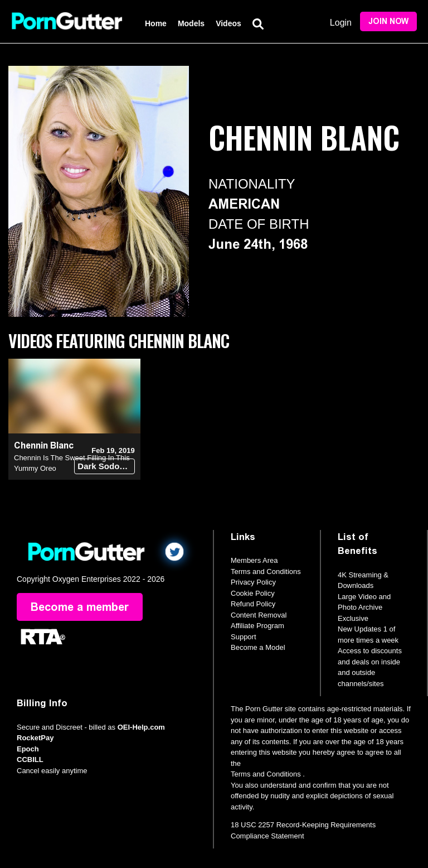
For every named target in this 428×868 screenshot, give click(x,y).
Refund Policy (253, 604)
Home (156, 23)
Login (341, 23)
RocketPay (35, 738)
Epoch (28, 749)
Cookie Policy (253, 593)
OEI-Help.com (141, 727)
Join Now (388, 21)
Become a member (80, 607)
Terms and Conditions (266, 572)
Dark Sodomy (104, 466)
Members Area (254, 560)
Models (191, 23)
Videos (228, 23)
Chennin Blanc (44, 445)
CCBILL (30, 759)
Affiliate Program (257, 626)
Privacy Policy (253, 582)
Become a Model (258, 647)
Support (244, 637)
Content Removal (259, 615)
